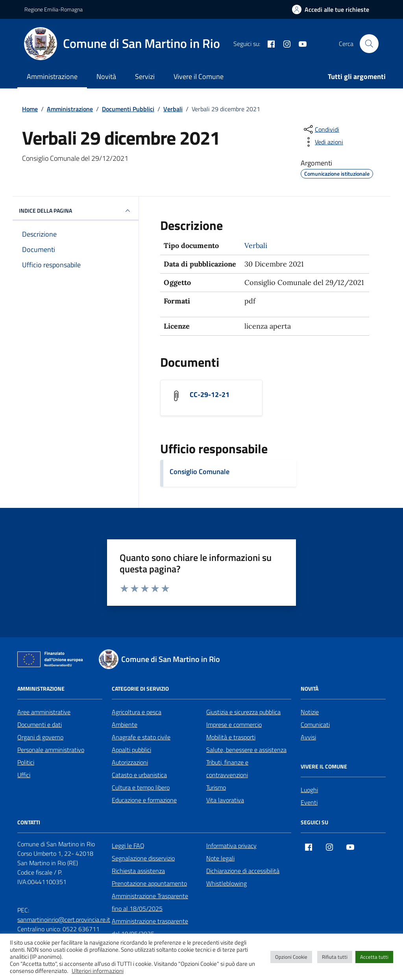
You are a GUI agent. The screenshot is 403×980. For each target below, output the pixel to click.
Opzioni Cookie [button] (291, 957)
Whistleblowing (226, 883)
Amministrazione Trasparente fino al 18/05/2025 (150, 902)
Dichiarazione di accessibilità (243, 871)
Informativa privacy (231, 846)
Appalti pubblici (131, 750)
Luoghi (309, 790)
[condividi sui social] (321, 129)
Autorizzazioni (130, 762)
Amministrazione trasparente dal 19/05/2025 (150, 927)
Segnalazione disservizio (143, 858)
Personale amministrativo (51, 750)
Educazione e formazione (144, 800)
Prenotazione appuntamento (149, 883)
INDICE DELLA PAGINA (76, 211)
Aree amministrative (44, 712)
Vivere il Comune (199, 76)
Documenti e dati (40, 724)
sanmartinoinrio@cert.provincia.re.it (64, 919)
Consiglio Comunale (200, 472)
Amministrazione (52, 76)
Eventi (309, 802)
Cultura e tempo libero (141, 787)
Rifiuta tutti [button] (335, 957)
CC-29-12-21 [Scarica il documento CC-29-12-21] (210, 395)
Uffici (24, 775)
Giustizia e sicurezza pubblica (243, 712)
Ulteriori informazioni (98, 971)
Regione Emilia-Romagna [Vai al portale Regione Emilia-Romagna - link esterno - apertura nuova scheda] (54, 9)
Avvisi (308, 737)
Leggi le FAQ (128, 846)
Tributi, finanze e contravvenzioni (227, 769)
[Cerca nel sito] (369, 44)
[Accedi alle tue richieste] (331, 9)
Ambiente (125, 724)
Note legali (220, 858)
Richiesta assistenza (138, 871)
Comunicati (315, 724)
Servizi (145, 76)
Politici (26, 762)
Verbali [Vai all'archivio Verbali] (256, 245)
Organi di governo (40, 737)
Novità (106, 76)
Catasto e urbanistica (139, 775)
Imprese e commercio (234, 724)
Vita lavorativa (225, 800)
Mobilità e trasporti (231, 737)
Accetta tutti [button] (374, 957)
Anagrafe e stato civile (141, 737)
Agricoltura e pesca (137, 712)
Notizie (310, 712)
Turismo (216, 787)
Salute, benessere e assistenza (246, 750)
